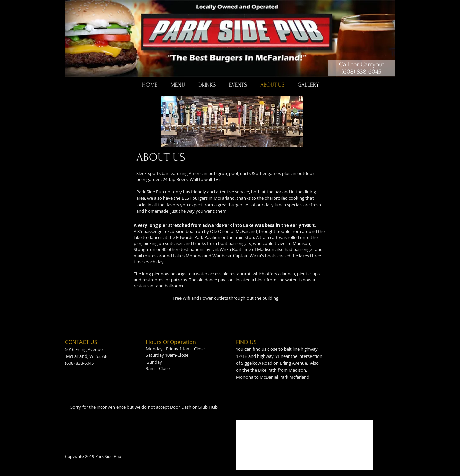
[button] (178, 85)
